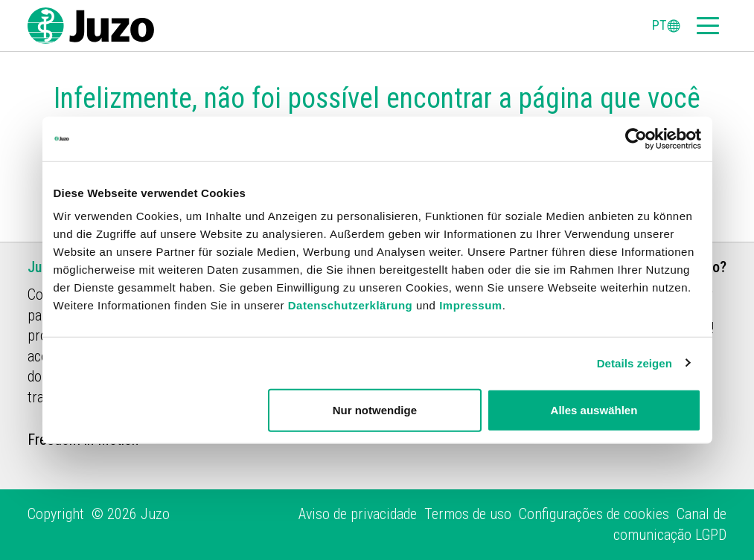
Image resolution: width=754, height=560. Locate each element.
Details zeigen (635, 363)
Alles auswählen (594, 410)
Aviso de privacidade (358, 514)
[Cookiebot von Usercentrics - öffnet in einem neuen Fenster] (636, 138)
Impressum (471, 305)
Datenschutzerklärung (351, 305)
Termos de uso (468, 514)
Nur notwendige (375, 410)
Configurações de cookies (594, 514)
